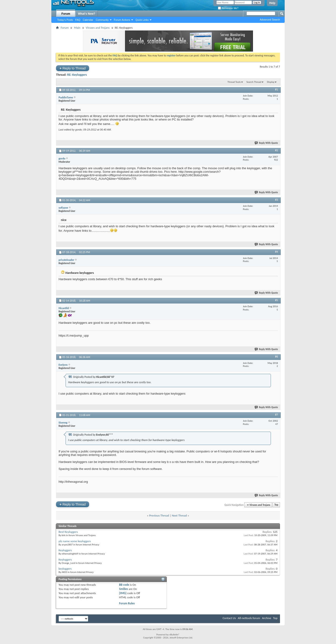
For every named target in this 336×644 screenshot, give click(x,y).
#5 (276, 300)
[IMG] (123, 593)
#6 (276, 357)
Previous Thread (159, 515)
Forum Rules (127, 603)
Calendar (88, 20)
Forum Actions (122, 20)
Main (77, 28)
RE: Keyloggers (77, 75)
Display (271, 82)
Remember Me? (228, 8)
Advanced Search (270, 20)
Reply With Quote (266, 143)
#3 (276, 200)
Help (272, 3)
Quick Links (142, 20)
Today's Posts (65, 20)
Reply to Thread (73, 68)
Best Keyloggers (68, 532)
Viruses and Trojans (98, 28)
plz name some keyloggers (75, 541)
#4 (276, 252)
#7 (276, 415)
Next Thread (179, 515)
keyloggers (65, 569)
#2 (276, 150)
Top (276, 505)
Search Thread (254, 82)
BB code (124, 585)
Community (102, 20)
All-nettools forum (249, 618)
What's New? (87, 14)
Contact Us (229, 618)
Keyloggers (65, 550)
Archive (267, 618)
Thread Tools (234, 82)
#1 (276, 90)
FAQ (78, 20)
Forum (66, 14)
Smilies (123, 589)
